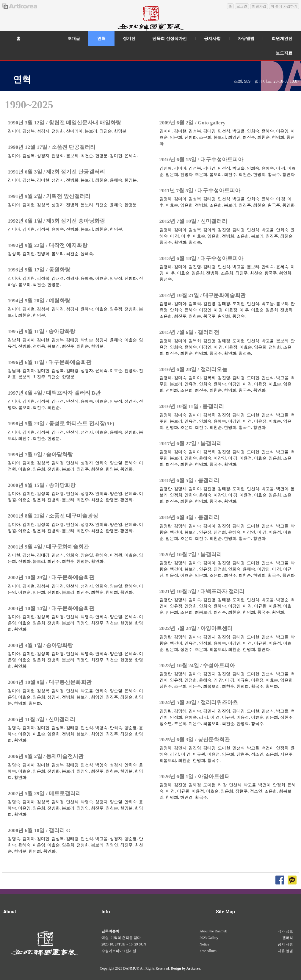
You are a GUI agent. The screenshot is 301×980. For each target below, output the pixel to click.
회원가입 (259, 6)
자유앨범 (246, 39)
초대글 (74, 39)
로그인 (242, 6)
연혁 (101, 39)
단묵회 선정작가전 (170, 39)
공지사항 (212, 39)
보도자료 (284, 53)
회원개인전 (282, 39)
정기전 (129, 39)
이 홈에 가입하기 (284, 6)
